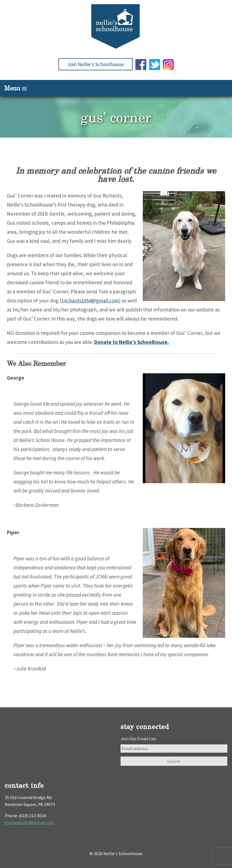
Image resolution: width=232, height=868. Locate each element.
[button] (116, 88)
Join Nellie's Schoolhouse (96, 64)
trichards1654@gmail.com (90, 301)
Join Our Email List (138, 739)
